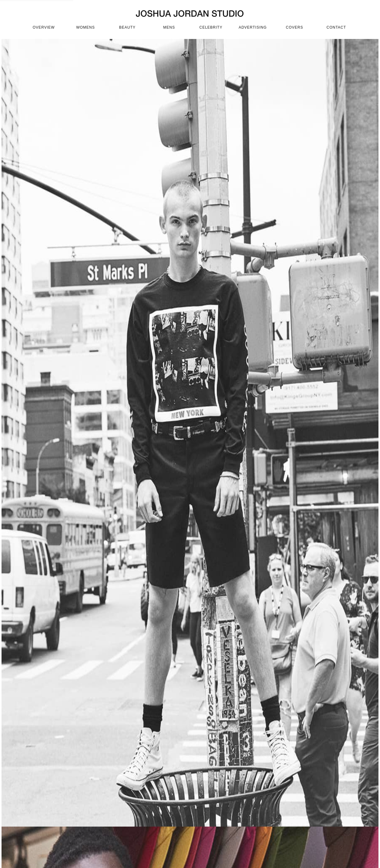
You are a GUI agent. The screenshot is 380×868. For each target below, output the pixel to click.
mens (169, 27)
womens (85, 27)
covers (295, 27)
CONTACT (336, 27)
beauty (127, 27)
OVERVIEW (44, 27)
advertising (253, 27)
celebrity (211, 27)
